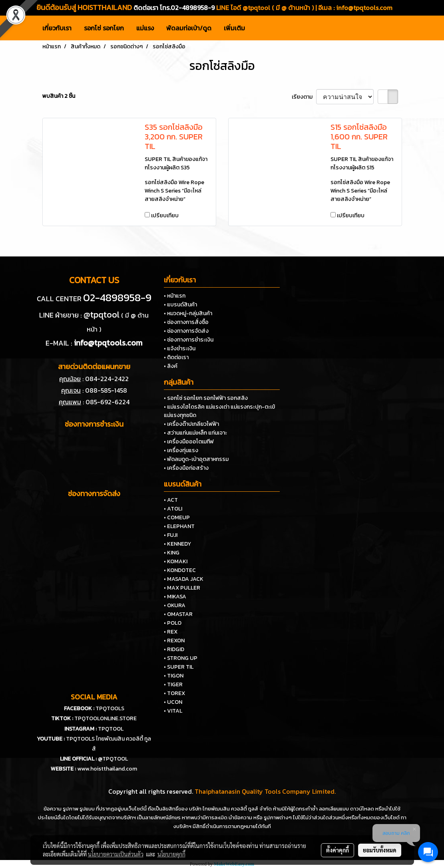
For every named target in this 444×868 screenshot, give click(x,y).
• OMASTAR (178, 614)
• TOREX (174, 693)
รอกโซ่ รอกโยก (104, 28)
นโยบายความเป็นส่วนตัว (116, 854)
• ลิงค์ (171, 366)
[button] (258, 28)
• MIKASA (175, 597)
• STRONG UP (181, 658)
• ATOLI (173, 509)
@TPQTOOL (113, 759)
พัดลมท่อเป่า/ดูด (189, 28)
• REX (171, 632)
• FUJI (171, 535)
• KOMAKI (176, 561)
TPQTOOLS (110, 708)
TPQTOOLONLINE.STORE (106, 718)
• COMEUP (177, 517)
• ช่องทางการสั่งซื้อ (186, 322)
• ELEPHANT (179, 526)
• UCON (173, 702)
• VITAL (173, 711)
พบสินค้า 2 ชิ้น (59, 96)
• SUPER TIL (179, 667)
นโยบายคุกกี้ (171, 854)
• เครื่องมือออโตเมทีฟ (189, 442)
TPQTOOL (111, 729)
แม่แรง (145, 28)
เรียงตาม (304, 97)
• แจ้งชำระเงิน (180, 349)
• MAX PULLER (182, 588)
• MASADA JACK (184, 579)
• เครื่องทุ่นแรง (181, 450)
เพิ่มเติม (234, 28)
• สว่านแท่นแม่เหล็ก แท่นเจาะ (195, 433)
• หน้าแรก (175, 296)
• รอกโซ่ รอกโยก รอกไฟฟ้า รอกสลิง (206, 398)
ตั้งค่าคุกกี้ (337, 850)
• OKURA (175, 605)
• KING (172, 553)
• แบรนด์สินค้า (180, 305)
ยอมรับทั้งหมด (380, 850)
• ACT (171, 500)
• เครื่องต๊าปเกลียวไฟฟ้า (191, 424)
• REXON (174, 641)
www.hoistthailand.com (107, 769)
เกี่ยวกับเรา (57, 28)
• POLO (173, 623)
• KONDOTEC (180, 570)
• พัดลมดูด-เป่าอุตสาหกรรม (196, 459)
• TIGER (173, 684)
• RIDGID (174, 649)
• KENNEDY (177, 544)
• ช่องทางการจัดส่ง (186, 331)
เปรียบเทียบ (165, 216)
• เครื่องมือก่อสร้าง (186, 468)
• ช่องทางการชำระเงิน (189, 340)
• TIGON (174, 676)
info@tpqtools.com (364, 8)
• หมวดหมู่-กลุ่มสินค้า (188, 313)
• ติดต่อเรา (176, 357)
